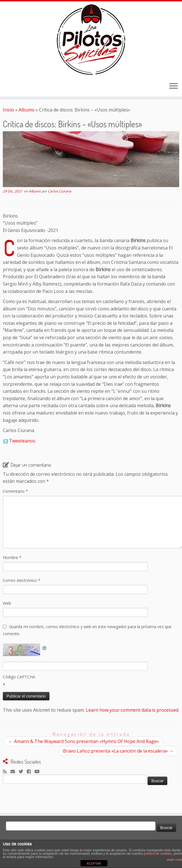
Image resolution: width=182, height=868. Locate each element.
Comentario (15, 491)
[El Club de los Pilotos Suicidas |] (91, 40)
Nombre (12, 557)
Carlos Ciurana (59, 191)
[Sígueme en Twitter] (23, 772)
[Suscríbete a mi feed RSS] (7, 772)
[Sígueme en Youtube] (39, 772)
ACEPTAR (94, 863)
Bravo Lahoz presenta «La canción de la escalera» (118, 751)
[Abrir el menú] (174, 86)
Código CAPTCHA (19, 677)
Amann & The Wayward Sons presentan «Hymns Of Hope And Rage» (84, 741)
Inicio (8, 110)
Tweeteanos (22, 441)
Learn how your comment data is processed (132, 710)
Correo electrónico (22, 580)
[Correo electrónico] (15, 772)
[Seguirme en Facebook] (31, 772)
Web (7, 603)
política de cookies (158, 854)
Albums (27, 110)
